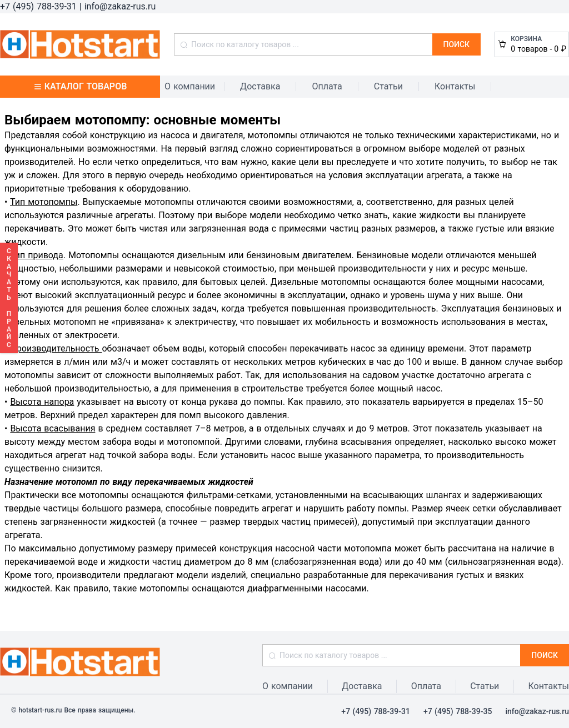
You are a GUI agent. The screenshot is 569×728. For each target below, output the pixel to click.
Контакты (455, 86)
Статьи (388, 86)
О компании (190, 86)
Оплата (327, 86)
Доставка (260, 86)
